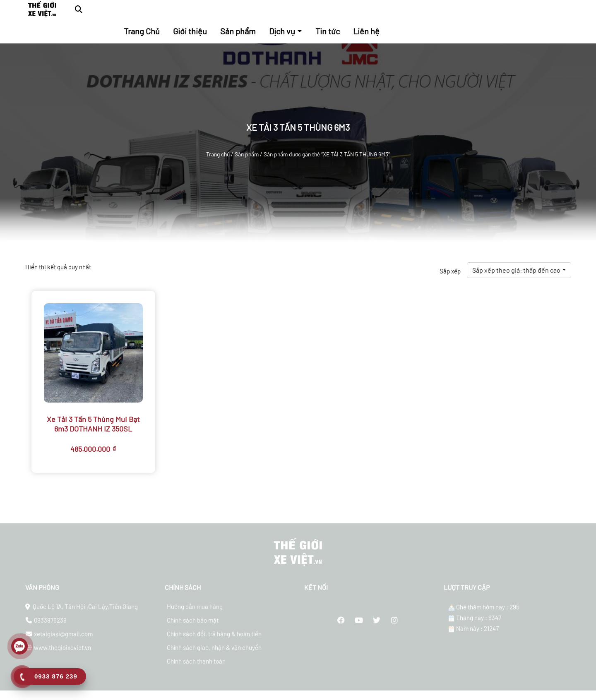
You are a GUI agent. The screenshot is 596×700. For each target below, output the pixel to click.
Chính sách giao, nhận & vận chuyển (214, 654)
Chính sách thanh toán (196, 667)
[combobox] (519, 270)
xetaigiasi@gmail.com (63, 640)
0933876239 (50, 626)
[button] (79, 9)
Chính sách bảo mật (193, 626)
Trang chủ (218, 154)
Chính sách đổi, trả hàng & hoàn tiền (214, 640)
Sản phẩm (247, 154)
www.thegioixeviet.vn (62, 654)
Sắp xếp (450, 271)
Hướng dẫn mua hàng (195, 613)
